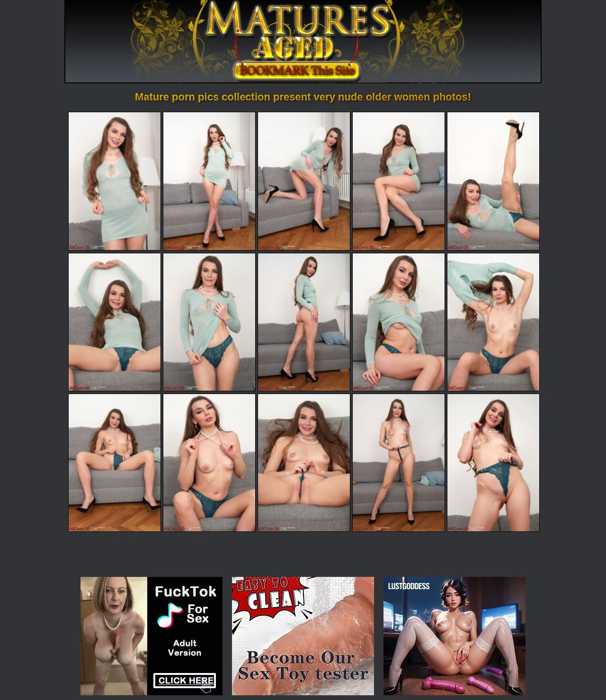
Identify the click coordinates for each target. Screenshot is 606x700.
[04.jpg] (399, 181)
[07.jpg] (209, 322)
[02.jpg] (209, 181)
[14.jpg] (399, 463)
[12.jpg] (209, 463)
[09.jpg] (399, 322)
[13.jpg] (304, 463)
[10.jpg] (493, 322)
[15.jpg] (493, 463)
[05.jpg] (493, 181)
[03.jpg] (304, 181)
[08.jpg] (304, 322)
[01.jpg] (115, 181)
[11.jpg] (115, 463)
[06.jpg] (115, 322)
